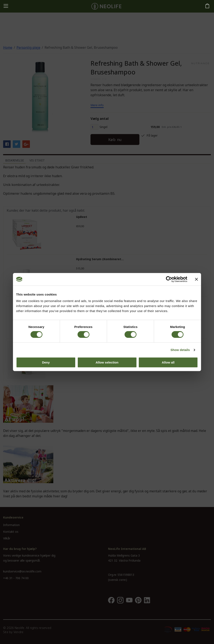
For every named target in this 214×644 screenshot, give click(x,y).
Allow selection (107, 362)
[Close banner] (196, 279)
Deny (46, 362)
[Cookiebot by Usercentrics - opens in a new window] (169, 279)
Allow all (168, 362)
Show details (180, 350)
